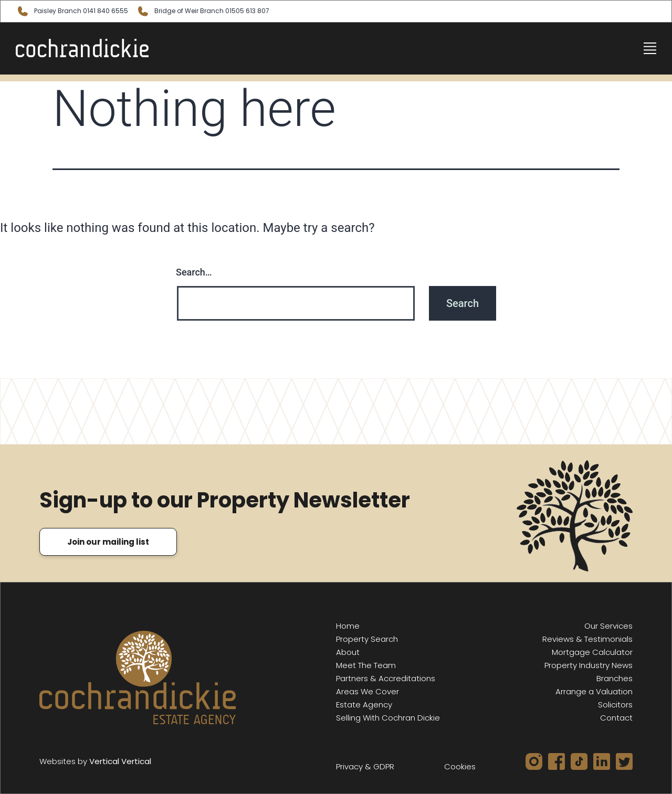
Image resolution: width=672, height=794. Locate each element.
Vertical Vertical (120, 761)
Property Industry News (589, 665)
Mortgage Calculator (592, 652)
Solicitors (615, 705)
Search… (194, 272)
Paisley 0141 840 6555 (72, 11)
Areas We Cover (367, 691)
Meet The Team (366, 665)
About (348, 652)
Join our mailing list (108, 542)
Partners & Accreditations (386, 678)
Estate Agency (364, 705)
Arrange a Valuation (594, 691)
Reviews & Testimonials (587, 639)
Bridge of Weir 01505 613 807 (203, 11)
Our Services (608, 626)
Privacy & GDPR (365, 766)
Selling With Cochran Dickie (388, 718)
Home (348, 626)
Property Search (367, 639)
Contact (616, 718)
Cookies (460, 766)
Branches (615, 678)
